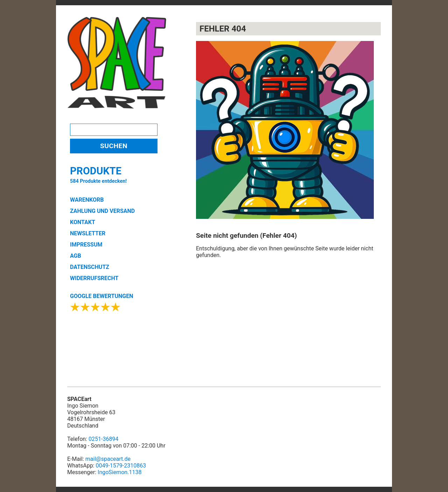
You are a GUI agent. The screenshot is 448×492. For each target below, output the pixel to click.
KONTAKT (83, 222)
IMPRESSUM (86, 245)
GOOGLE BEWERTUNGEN (101, 296)
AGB (76, 256)
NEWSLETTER (88, 233)
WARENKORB (87, 200)
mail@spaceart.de (108, 459)
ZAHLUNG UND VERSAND (102, 211)
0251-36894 (103, 439)
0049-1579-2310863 (121, 466)
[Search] (114, 130)
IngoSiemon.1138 (120, 472)
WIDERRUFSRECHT (94, 278)
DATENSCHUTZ (90, 267)
